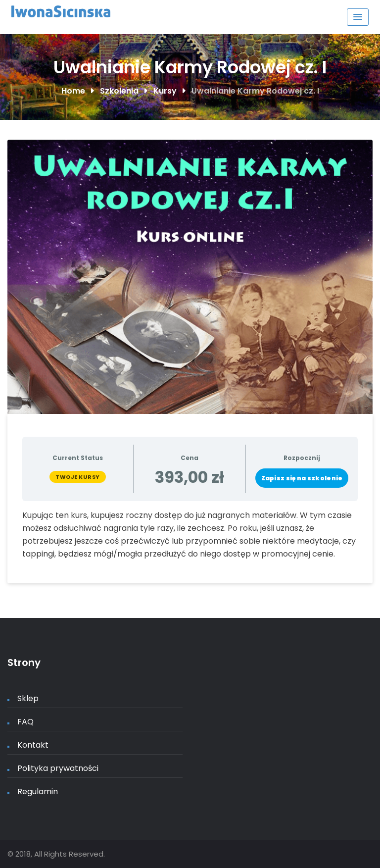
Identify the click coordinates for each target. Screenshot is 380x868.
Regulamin (38, 791)
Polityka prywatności (58, 768)
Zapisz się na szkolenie (302, 478)
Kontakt (33, 745)
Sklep (28, 698)
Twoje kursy (78, 477)
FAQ (25, 722)
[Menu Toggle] (358, 17)
